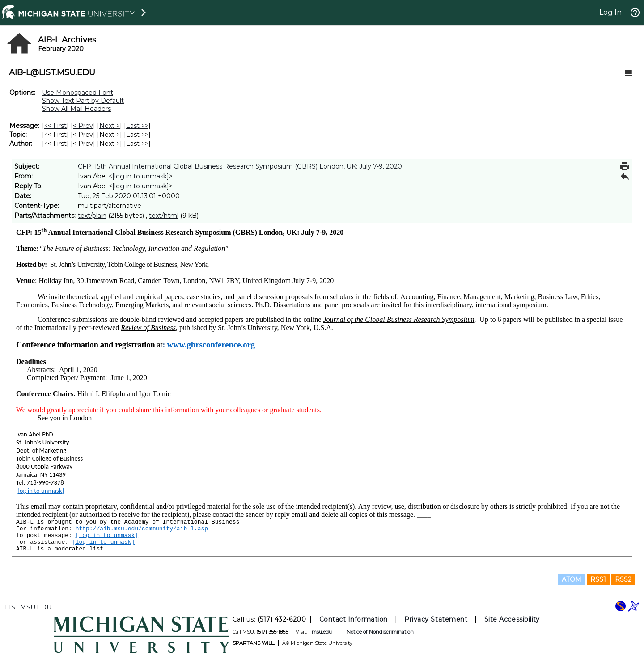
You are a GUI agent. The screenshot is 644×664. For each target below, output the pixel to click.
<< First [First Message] (55, 126)
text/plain (92, 216)
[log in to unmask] (141, 176)
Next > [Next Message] (110, 126)
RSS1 (598, 579)
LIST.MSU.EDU (28, 607)
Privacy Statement (436, 619)
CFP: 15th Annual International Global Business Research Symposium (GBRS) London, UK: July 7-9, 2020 (240, 166)
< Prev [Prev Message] (83, 126)
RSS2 (623, 579)
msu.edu (322, 632)
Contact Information (354, 619)
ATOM (572, 579)
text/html (164, 216)
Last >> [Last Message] (137, 126)
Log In (610, 12)
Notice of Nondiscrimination (380, 632)
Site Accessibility (512, 619)
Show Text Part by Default (83, 101)
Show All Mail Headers (76, 109)
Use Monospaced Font (78, 93)
